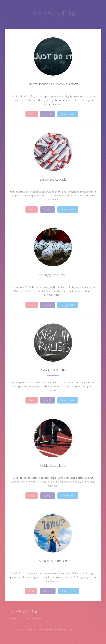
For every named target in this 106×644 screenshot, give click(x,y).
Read (32, 114)
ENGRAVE (50, 629)
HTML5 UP (68, 629)
